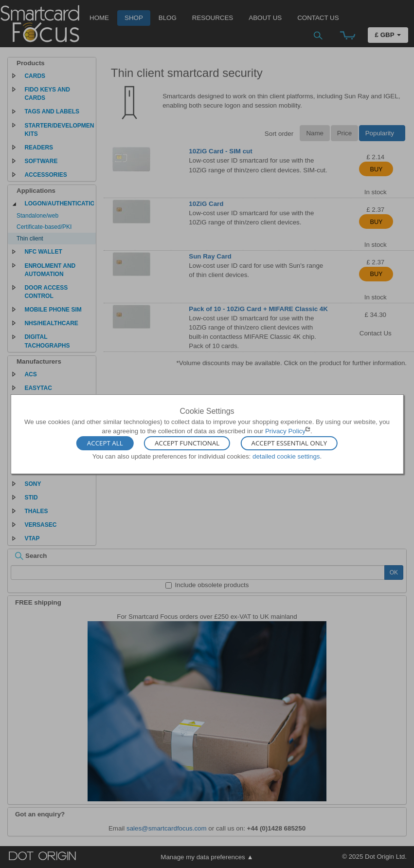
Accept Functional (187, 443)
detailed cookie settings (286, 456)
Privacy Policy (285, 431)
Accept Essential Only (289, 443)
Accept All (105, 443)
